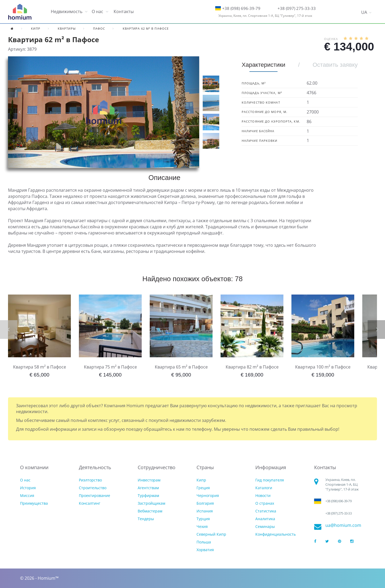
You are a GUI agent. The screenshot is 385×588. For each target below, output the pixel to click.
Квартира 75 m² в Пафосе (110, 367)
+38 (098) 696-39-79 (241, 8)
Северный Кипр (211, 534)
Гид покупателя (270, 480)
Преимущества (34, 503)
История (28, 488)
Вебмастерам (150, 511)
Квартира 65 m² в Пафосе (181, 367)
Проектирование (95, 495)
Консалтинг (90, 503)
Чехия (202, 526)
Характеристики (263, 65)
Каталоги (264, 488)
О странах (265, 503)
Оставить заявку (335, 65)
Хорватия (205, 550)
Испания (205, 511)
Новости (263, 495)
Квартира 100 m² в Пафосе (323, 367)
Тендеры (146, 519)
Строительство (93, 488)
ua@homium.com (343, 525)
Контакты (124, 11)
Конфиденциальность (276, 534)
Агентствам (148, 488)
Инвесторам (149, 480)
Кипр (201, 480)
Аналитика (265, 519)
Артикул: (17, 49)
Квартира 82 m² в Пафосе (252, 367)
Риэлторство (90, 480)
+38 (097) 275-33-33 (297, 8)
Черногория (208, 495)
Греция (203, 488)
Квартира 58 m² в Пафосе (40, 367)
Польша (204, 542)
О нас (25, 480)
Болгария (205, 503)
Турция (203, 519)
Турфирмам (148, 495)
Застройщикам (151, 503)
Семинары (265, 526)
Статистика (266, 511)
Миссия (27, 495)
